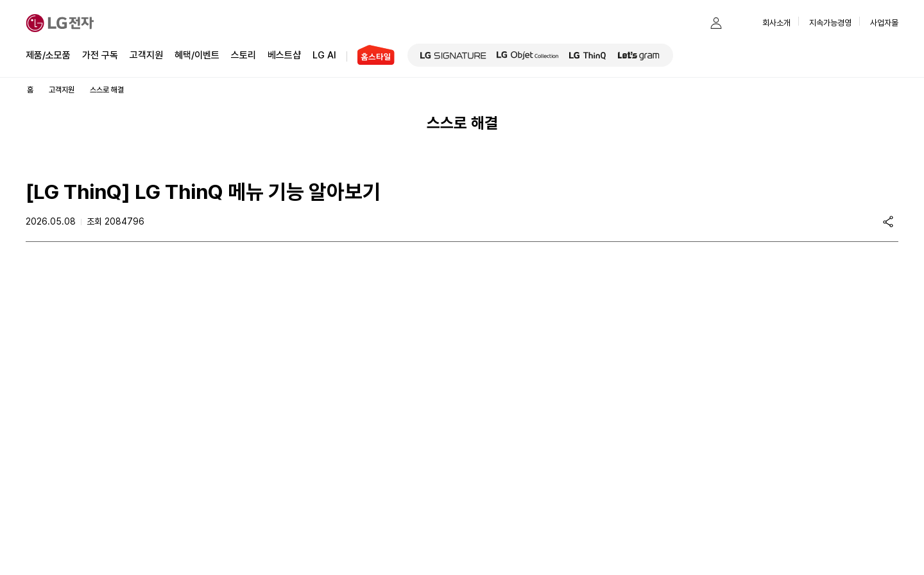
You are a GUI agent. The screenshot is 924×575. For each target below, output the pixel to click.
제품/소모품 (48, 55)
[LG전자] (60, 23)
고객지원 (146, 54)
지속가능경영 (830, 23)
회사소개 (776, 23)
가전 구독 (100, 55)
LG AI (324, 54)
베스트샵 (284, 54)
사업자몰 (884, 23)
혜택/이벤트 (197, 54)
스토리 (244, 54)
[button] (690, 23)
